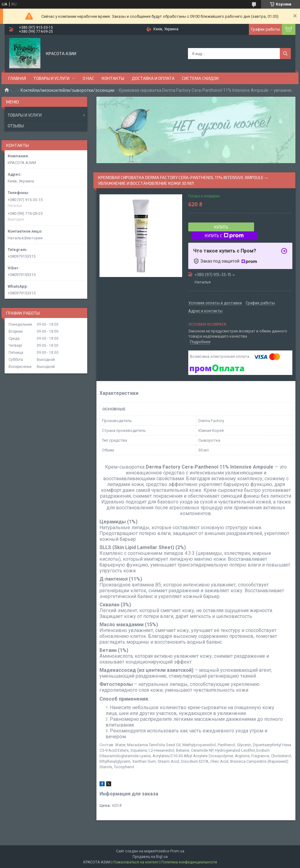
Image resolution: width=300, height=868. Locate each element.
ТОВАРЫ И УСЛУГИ (51, 78)
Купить (221, 227)
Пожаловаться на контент (136, 862)
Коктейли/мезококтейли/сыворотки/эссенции (67, 90)
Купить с (224, 236)
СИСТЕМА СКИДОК (200, 78)
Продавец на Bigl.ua (150, 857)
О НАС (88, 78)
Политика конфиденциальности (189, 862)
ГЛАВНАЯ (17, 78)
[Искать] (285, 54)
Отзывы (16, 126)
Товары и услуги (25, 115)
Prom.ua (177, 851)
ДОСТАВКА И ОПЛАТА (153, 78)
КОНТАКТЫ (113, 78)
